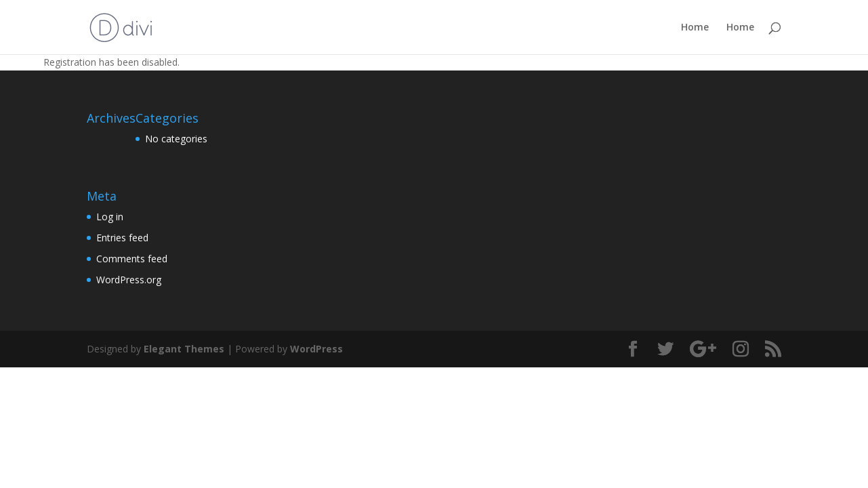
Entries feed (122, 238)
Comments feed (132, 259)
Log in (110, 217)
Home (695, 28)
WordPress (316, 349)
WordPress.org (129, 280)
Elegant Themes (184, 349)
